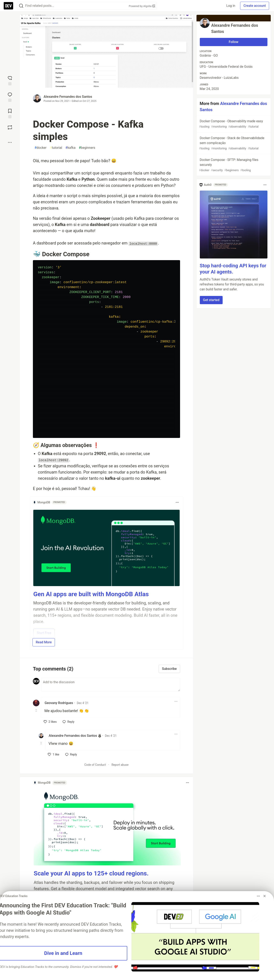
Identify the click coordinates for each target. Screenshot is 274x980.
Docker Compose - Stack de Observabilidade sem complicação (233, 143)
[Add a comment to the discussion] (111, 685)
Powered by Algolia (142, 6)
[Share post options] (10, 142)
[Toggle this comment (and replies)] (36, 710)
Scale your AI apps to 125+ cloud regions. (91, 873)
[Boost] (10, 127)
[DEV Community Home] (8, 6)
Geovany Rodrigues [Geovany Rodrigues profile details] (59, 703)
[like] (50, 722)
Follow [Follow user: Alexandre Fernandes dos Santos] (234, 42)
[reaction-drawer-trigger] (10, 80)
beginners (87, 148)
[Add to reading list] (10, 113)
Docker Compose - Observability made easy (233, 124)
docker (40, 148)
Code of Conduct (95, 765)
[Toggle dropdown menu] (177, 502)
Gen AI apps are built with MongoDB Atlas (91, 594)
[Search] (21, 6)
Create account (255, 6)
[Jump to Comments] (10, 97)
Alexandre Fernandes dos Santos (68, 97)
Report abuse (120, 765)
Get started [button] (211, 300)
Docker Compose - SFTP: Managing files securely (233, 165)
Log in (231, 6)
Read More (44, 642)
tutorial (56, 148)
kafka (70, 148)
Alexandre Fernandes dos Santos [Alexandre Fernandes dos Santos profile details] (73, 736)
